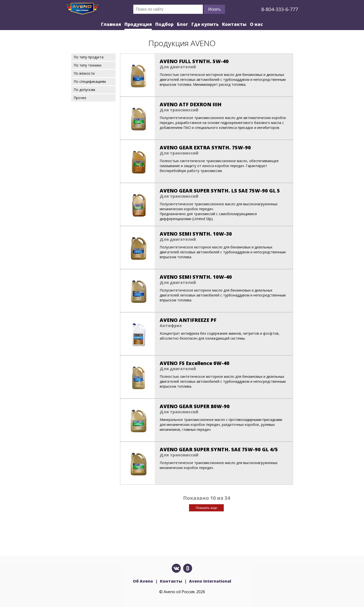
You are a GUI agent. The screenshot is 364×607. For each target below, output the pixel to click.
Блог (182, 24)
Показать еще (206, 508)
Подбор (164, 24)
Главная (111, 24)
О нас (256, 24)
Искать (215, 9)
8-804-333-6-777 (280, 9)
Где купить (205, 24)
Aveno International (210, 581)
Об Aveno (143, 581)
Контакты (234, 24)
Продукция (138, 24)
